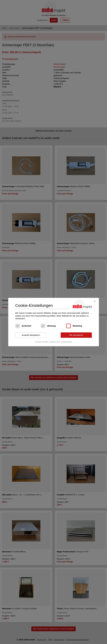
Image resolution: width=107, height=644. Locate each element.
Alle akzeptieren (76, 335)
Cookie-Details (41, 342)
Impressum (67, 342)
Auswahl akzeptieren (31, 335)
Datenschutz (55, 342)
